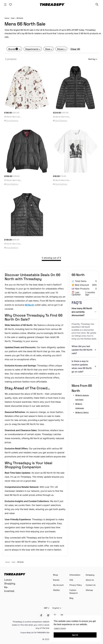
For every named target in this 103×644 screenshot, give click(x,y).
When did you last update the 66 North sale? (82, 350)
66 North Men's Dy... (13, 180)
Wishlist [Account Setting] (56, 590)
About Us (90, 580)
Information (75, 575)
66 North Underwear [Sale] (80, 406)
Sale (13, 18)
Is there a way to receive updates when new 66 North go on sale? (82, 366)
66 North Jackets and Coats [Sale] (82, 397)
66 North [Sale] (20, 18)
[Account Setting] (10, 5)
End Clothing (12, 121)
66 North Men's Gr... (13, 117)
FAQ (71, 580)
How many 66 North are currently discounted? (82, 312)
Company (90, 575)
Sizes (48, 49)
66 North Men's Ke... (62, 117)
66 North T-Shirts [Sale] (82, 412)
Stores (60, 49)
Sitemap (89, 590)
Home (7, 18)
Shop (56, 575)
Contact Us (91, 585)
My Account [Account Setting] (58, 585)
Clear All (75, 49)
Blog (71, 598)
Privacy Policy (76, 585)
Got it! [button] (75, 635)
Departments (32, 49)
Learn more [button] (60, 628)
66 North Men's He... (62, 180)
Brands (13, 49)
